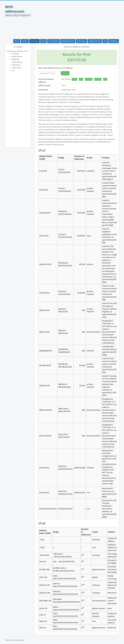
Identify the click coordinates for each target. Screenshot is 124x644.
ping (81, 79)
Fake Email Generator (14, 640)
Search (65, 73)
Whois (25, 41)
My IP (17, 41)
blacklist (98, 79)
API (105, 41)
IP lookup (34, 41)
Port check (81, 41)
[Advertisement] (77, 20)
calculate (89, 79)
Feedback (114, 41)
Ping (43, 41)
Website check (95, 41)
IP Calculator (54, 41)
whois (74, 79)
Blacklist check (68, 41)
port (105, 79)
